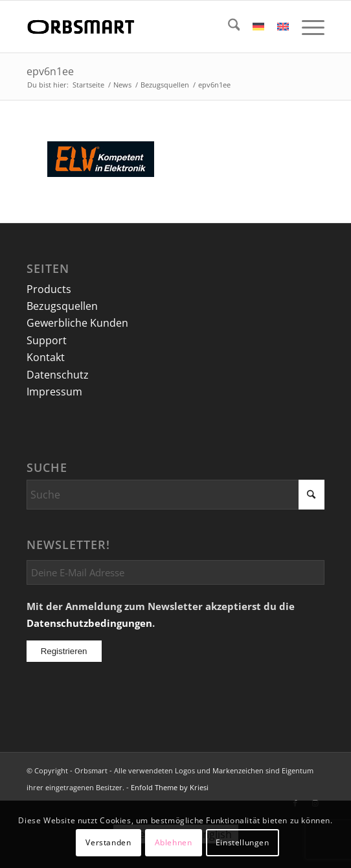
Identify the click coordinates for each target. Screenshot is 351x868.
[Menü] (307, 27)
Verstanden (108, 842)
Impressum (54, 392)
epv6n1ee (50, 71)
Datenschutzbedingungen (89, 623)
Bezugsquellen (62, 306)
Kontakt (46, 357)
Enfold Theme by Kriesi (170, 787)
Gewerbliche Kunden (77, 323)
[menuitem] (228, 27)
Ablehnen (174, 842)
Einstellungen (243, 842)
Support (47, 340)
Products (49, 289)
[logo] (146, 27)
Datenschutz (58, 375)
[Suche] (228, 27)
